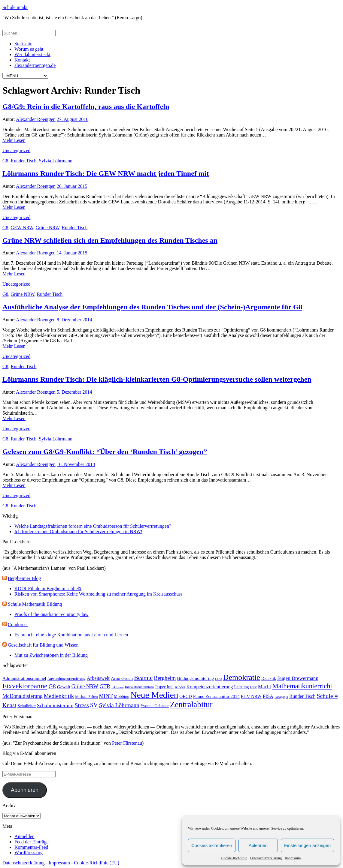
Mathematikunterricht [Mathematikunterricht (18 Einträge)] (302, 686)
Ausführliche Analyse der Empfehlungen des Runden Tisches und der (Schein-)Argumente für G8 (152, 307)
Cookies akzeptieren (212, 845)
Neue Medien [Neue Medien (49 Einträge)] (155, 695)
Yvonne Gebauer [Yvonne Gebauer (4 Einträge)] (155, 706)
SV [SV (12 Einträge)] (94, 705)
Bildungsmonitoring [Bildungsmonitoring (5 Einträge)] (195, 678)
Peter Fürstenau (127, 743)
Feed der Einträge (32, 842)
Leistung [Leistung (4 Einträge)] (241, 687)
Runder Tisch (24, 161)
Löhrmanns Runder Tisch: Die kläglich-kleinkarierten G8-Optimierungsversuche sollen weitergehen (157, 379)
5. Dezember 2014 (74, 392)
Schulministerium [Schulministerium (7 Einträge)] (55, 706)
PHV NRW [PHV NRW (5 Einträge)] (251, 696)
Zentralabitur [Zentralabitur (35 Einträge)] (191, 704)
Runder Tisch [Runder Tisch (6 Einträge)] (302, 696)
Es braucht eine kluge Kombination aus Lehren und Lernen (71, 635)
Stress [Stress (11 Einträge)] (82, 705)
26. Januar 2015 (72, 186)
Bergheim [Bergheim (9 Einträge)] (165, 678)
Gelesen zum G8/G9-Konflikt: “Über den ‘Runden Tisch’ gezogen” (105, 452)
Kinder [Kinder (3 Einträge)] (180, 687)
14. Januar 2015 (72, 253)
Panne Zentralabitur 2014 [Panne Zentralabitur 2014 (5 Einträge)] (216, 696)
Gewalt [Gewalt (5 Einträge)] (64, 687)
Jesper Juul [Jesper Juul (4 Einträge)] (164, 687)
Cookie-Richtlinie (234, 858)
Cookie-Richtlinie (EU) (97, 863)
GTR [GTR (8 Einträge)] (105, 686)
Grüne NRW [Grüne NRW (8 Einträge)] (85, 686)
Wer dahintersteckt (32, 54)
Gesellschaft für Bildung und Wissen (43, 645)
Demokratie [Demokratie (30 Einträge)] (242, 677)
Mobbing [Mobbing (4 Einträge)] (121, 696)
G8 (5, 161)
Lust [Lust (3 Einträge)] (253, 687)
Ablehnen (258, 845)
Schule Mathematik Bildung (35, 604)
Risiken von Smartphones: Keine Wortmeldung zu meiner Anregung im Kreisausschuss (99, 594)
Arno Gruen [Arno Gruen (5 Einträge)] (122, 678)
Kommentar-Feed (31, 847)
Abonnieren (25, 790)
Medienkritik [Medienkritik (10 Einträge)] (59, 696)
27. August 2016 (73, 119)
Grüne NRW (48, 228)
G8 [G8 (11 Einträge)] (52, 686)
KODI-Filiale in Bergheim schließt (48, 589)
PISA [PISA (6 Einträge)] (268, 696)
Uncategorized (16, 150)
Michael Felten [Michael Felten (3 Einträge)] (86, 697)
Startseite (23, 44)
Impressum (293, 858)
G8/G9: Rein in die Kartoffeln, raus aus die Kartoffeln (86, 107)
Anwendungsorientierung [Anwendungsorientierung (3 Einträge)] (67, 679)
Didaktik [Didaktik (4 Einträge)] (269, 678)
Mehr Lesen (14, 140)
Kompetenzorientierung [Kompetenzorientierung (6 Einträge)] (210, 687)
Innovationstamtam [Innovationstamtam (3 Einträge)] (139, 687)
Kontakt (22, 60)
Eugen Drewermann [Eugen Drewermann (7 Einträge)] (298, 678)
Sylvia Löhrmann (56, 161)
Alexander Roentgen (36, 119)
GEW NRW (22, 228)
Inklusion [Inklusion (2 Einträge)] (117, 687)
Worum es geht (29, 49)
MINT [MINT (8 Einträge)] (106, 696)
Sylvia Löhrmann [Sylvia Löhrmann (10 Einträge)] (119, 705)
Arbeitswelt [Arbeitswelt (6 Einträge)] (98, 678)
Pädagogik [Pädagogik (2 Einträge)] (281, 697)
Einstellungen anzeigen (307, 845)
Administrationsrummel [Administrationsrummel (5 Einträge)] (24, 678)
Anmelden (24, 836)
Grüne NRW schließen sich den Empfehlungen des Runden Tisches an (110, 240)
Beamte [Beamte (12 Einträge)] (143, 678)
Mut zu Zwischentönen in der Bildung (51, 655)
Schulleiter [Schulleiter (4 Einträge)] (27, 706)
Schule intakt (15, 7)
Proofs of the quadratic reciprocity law (52, 614)
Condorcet (18, 625)
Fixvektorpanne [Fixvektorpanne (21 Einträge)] (25, 686)
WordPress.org (29, 853)
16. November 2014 (76, 464)
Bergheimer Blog (24, 578)
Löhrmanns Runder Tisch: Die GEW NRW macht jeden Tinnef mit (106, 173)
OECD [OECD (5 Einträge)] (186, 696)
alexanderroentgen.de (35, 65)
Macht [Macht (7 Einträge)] (265, 687)
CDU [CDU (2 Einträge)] (219, 679)
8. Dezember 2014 (74, 320)
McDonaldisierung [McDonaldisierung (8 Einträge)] (23, 696)
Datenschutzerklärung (266, 858)
